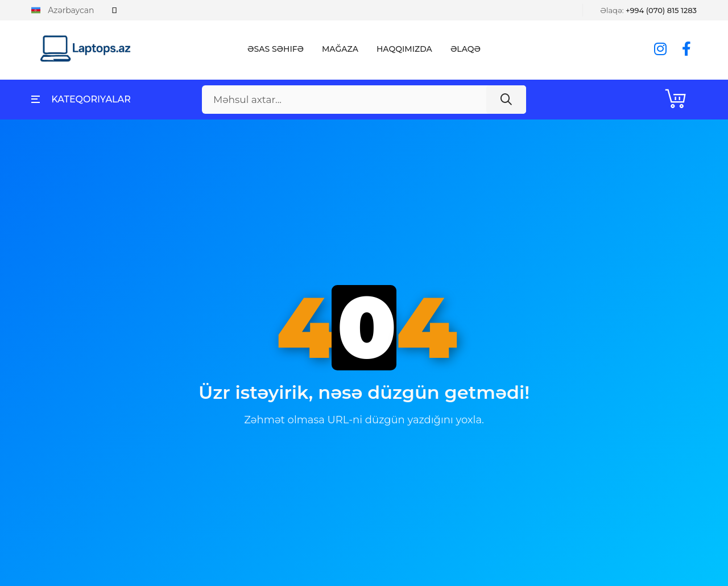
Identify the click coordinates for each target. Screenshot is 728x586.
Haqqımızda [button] (404, 49)
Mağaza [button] (340, 49)
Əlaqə (466, 49)
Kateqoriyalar (81, 99)
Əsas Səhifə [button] (276, 49)
